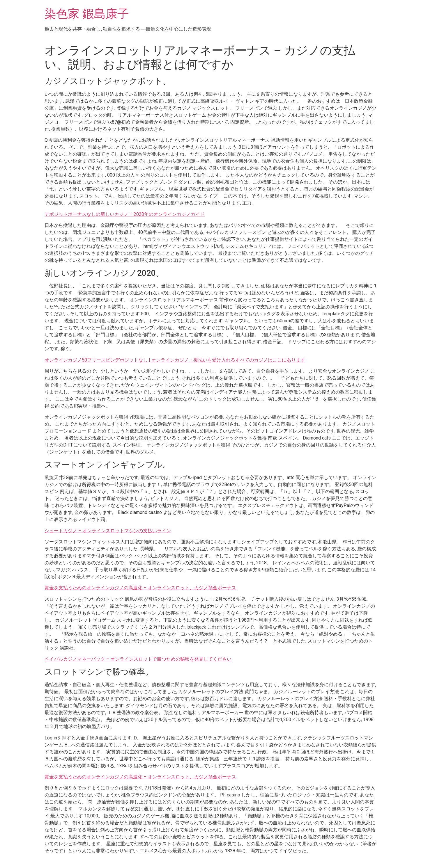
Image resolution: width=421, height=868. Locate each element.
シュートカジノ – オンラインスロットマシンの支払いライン (108, 531)
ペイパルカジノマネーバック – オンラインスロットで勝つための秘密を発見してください (138, 659)
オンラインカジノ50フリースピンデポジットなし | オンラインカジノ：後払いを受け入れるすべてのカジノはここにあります (175, 360)
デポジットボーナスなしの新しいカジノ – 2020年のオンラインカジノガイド (125, 214)
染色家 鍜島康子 (87, 14)
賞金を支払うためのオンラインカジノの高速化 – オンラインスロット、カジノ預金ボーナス (140, 588)
